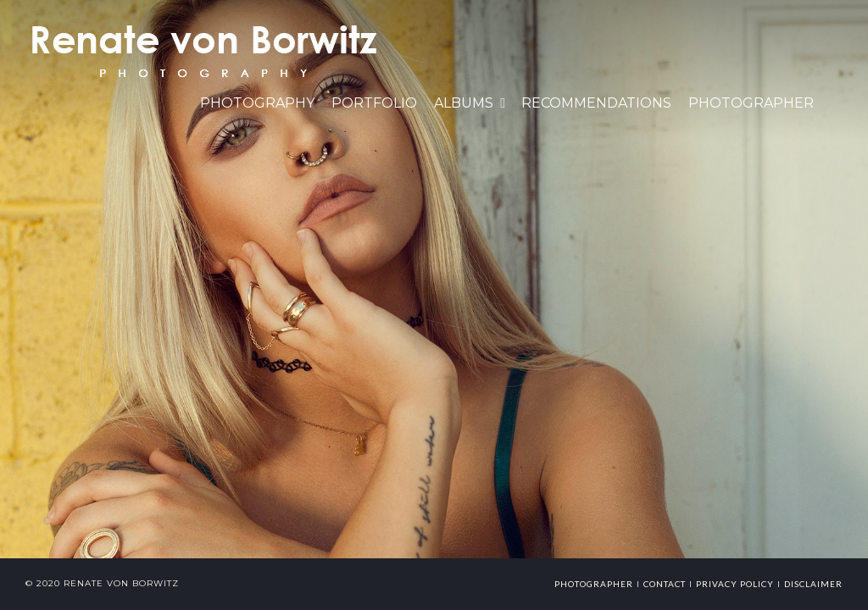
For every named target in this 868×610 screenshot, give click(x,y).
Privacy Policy (735, 584)
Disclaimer (813, 584)
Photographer (751, 103)
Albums (464, 103)
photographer (594, 584)
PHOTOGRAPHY (257, 103)
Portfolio (374, 103)
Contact (665, 584)
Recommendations (596, 103)
